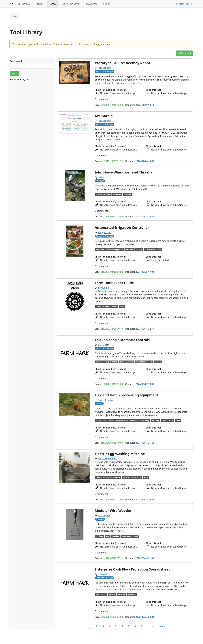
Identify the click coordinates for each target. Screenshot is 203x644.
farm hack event (103, 307)
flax (105, 421)
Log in (189, 4)
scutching (134, 421)
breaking (145, 421)
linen (112, 421)
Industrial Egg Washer (132, 477)
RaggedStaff (105, 232)
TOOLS (53, 4)
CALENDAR (91, 4)
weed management (130, 536)
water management (115, 250)
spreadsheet (101, 595)
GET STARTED (24, 4)
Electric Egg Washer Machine (108, 477)
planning (132, 595)
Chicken (99, 362)
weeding (115, 536)
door (122, 362)
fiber (178, 421)
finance (112, 595)
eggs (146, 477)
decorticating (122, 421)
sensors (139, 250)
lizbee (101, 177)
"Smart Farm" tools (153, 250)
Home (15, 16)
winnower (117, 194)
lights (114, 362)
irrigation (100, 250)
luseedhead (104, 68)
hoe (107, 536)
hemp (98, 421)
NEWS (40, 4)
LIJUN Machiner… (107, 459)
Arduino (130, 250)
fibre (171, 421)
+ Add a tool (184, 53)
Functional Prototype (105, 71)
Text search (16, 61)
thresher (127, 194)
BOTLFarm (104, 345)
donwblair (104, 288)
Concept (99, 404)
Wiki (122, 307)
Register (180, 4)
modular (99, 536)
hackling (155, 421)
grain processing (103, 194)
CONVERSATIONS (71, 4)
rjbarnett (103, 574)
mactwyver (104, 516)
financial (122, 595)
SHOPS (107, 4)
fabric (164, 421)
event (115, 307)
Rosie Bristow (105, 400)
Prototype (100, 181)
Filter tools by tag (20, 80)
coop (107, 362)
